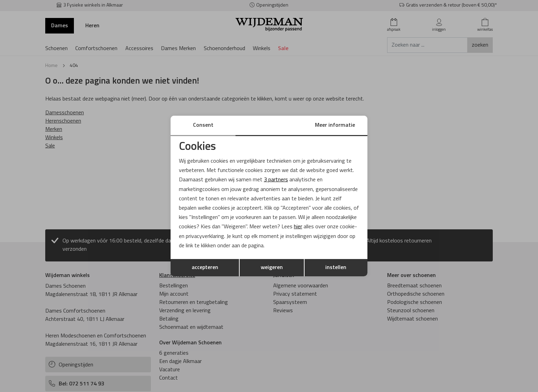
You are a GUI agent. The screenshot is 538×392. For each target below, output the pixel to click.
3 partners (276, 180)
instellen (336, 268)
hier (298, 227)
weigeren (272, 268)
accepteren (205, 268)
